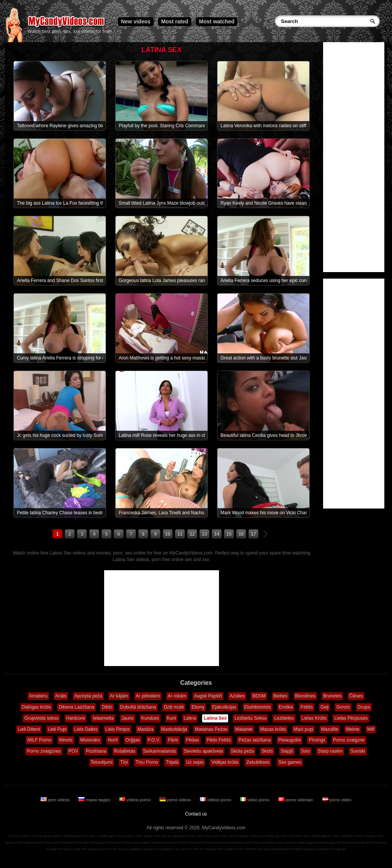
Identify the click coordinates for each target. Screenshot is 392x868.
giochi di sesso (376, 843)
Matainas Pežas (211, 729)
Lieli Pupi (57, 729)
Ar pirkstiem (148, 696)
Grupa (364, 707)
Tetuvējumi (102, 762)
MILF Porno (39, 740)
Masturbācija (174, 729)
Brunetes (332, 696)
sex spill (51, 849)
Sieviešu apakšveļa (203, 751)
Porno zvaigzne (349, 740)
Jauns (127, 718)
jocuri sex (105, 849)
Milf (371, 729)
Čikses (356, 696)
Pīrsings (317, 740)
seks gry (149, 849)
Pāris (173, 740)
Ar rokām (177, 696)
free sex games (42, 836)
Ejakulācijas (224, 707)
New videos (136, 21)
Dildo (107, 707)
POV (73, 751)
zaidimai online (35, 843)
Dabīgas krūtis (37, 707)
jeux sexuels (357, 843)
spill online (205, 836)
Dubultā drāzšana (138, 707)
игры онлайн (98, 836)
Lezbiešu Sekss (250, 718)
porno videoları (296, 800)
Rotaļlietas (125, 751)
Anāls (61, 696)
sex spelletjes (132, 849)
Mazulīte (329, 729)
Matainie (244, 729)
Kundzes (150, 718)
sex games (269, 843)
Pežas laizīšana (255, 740)
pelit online (250, 836)
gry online (282, 836)
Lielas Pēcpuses (351, 718)
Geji (324, 707)
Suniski (358, 751)
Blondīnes (305, 696)
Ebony (198, 707)
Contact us (196, 814)
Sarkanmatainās (160, 751)
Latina (190, 718)
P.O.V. (154, 740)
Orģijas (133, 740)
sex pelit (193, 849)
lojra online (53, 843)
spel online (220, 836)
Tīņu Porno (147, 762)
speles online (15, 843)
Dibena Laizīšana (76, 707)
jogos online (116, 836)
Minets (66, 740)
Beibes (280, 696)
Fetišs (307, 707)
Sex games (290, 762)
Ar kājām (119, 696)
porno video (337, 800)
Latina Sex (215, 718)
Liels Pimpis (118, 729)
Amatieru (38, 696)
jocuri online (312, 836)
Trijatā (172, 762)
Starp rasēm (330, 751)
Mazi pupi (303, 729)
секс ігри (180, 849)
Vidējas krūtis (225, 762)
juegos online (134, 836)
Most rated (175, 21)
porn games (320, 849)
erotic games (337, 849)
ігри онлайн (267, 836)
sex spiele (299, 843)
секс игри (263, 849)
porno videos (176, 800)
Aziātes (237, 696)
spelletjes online (351, 836)
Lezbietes (284, 718)
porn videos (56, 800)
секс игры (284, 843)
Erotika (286, 707)
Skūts (267, 751)
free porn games (20, 836)
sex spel (63, 849)
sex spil (75, 849)
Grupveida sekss (41, 718)
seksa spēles (226, 849)
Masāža (145, 729)
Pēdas (193, 740)
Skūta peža (242, 751)
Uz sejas (195, 762)
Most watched (217, 21)
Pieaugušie (290, 740)
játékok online (330, 836)
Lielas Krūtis (314, 718)
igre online (91, 843)
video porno (255, 800)
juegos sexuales (317, 843)
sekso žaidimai (245, 849)
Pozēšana (96, 751)
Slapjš (287, 751)
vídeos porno (136, 800)
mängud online (373, 836)
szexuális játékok (282, 849)
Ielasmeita (103, 718)
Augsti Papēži (208, 696)
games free (80, 836)
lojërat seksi (302, 849)
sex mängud (208, 849)
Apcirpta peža (88, 696)
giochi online (188, 836)
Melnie (353, 729)
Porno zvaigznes (44, 751)
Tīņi (124, 762)
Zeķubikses (258, 762)
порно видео (95, 800)
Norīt (113, 740)
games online (63, 836)
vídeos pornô (160, 843)
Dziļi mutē (174, 707)
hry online (296, 836)
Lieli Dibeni (29, 729)
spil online (235, 836)
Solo (305, 751)
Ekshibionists (258, 707)
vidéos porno (216, 800)
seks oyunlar (89, 849)
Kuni (171, 718)
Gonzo (343, 707)
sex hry (118, 849)
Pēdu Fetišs (219, 740)
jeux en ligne (170, 836)
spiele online (152, 836)
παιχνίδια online (72, 843)
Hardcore (76, 718)
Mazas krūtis (273, 729)
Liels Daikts (86, 729)
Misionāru (90, 740)
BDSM (259, 696)
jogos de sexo (338, 843)
